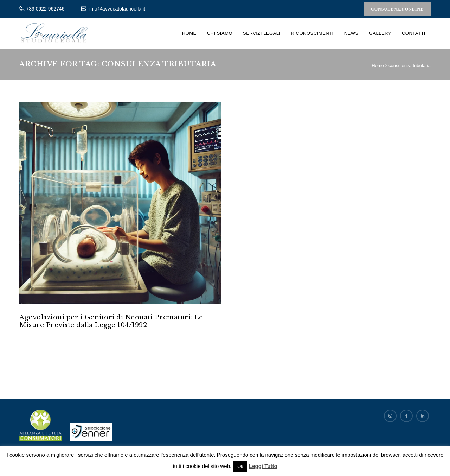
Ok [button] (240, 466)
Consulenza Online (397, 9)
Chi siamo (220, 33)
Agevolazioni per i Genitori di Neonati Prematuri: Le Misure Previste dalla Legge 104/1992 (111, 321)
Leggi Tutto (263, 466)
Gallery (380, 33)
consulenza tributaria (410, 66)
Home (189, 33)
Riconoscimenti (312, 33)
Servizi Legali (262, 33)
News (351, 33)
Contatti (414, 33)
